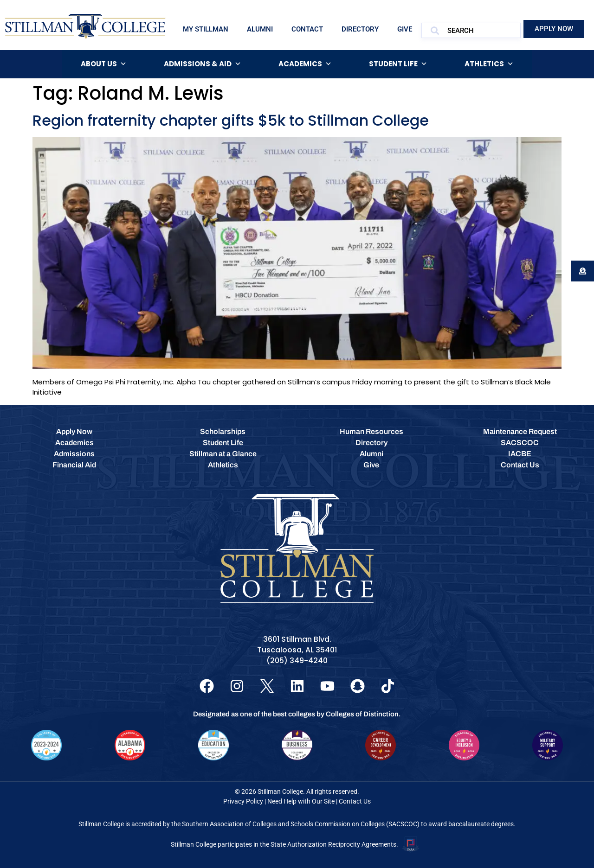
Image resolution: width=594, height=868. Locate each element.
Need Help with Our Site (301, 801)
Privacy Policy (243, 801)
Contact (307, 29)
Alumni (260, 29)
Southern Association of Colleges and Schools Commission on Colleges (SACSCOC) (301, 824)
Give (405, 29)
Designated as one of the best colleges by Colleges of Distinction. (297, 714)
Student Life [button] (398, 64)
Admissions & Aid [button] (203, 64)
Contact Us (355, 801)
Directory (360, 29)
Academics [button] (305, 64)
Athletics (489, 64)
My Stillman (206, 29)
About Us (104, 64)
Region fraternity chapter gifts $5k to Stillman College (231, 120)
